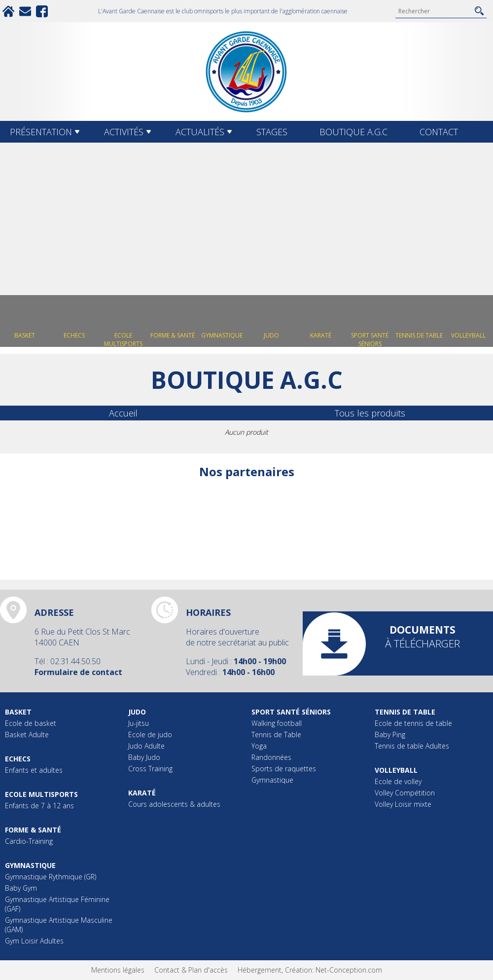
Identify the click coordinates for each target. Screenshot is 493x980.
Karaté (142, 793)
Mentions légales (118, 970)
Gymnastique (30, 865)
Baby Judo (144, 757)
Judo (137, 712)
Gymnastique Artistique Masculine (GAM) (59, 925)
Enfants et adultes (34, 770)
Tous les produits (370, 413)
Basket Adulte (27, 735)
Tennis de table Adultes (412, 746)
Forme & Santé (33, 830)
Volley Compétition (405, 793)
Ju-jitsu (139, 723)
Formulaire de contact (78, 672)
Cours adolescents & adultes (174, 804)
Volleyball (396, 770)
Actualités (200, 132)
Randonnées (271, 757)
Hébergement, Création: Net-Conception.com (310, 970)
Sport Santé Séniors (291, 712)
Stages (272, 132)
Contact (439, 132)
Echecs (18, 759)
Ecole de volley (398, 781)
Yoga (259, 746)
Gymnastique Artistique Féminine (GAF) (57, 904)
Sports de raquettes (284, 769)
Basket (18, 712)
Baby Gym (21, 888)
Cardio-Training (29, 841)
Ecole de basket (31, 723)
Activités (124, 132)
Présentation (41, 132)
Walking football (277, 723)
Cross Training (150, 769)
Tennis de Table (276, 735)
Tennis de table (405, 712)
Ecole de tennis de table (413, 723)
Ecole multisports (41, 794)
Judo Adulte (146, 746)
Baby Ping (390, 735)
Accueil (123, 413)
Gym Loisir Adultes (34, 941)
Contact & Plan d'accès (191, 970)
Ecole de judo (150, 735)
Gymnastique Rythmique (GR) (51, 877)
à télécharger (423, 637)
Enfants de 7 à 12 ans (39, 806)
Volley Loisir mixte (403, 804)
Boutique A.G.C (353, 132)
